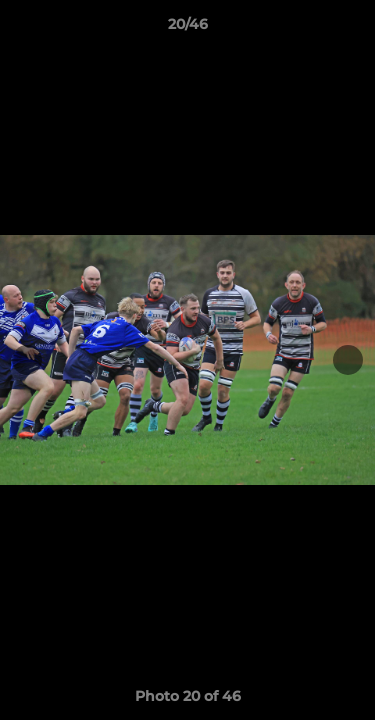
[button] (351, 29)
